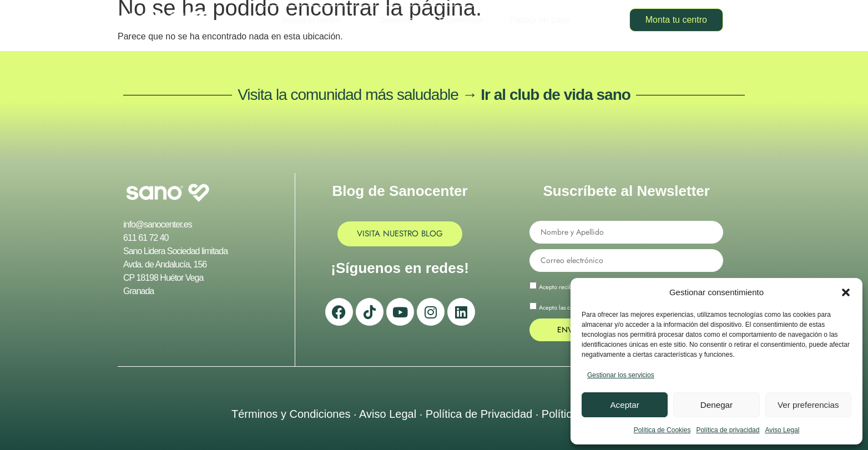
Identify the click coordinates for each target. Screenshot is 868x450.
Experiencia (461, 20)
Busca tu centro (317, 20)
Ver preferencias (808, 405)
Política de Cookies (662, 430)
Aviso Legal (782, 430)
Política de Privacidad (479, 414)
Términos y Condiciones (291, 414)
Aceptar (625, 405)
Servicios (397, 20)
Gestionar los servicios (621, 375)
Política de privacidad (728, 430)
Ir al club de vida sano (556, 95)
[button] (846, 292)
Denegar (716, 405)
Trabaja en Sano (538, 20)
